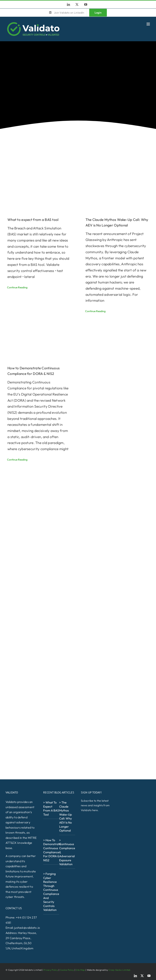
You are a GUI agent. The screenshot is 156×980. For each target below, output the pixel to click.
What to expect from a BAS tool (33, 220)
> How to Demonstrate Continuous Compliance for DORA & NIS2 (52, 850)
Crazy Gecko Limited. (120, 970)
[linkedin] (135, 976)
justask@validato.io (27, 928)
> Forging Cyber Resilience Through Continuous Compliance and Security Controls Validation (51, 892)
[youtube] (149, 976)
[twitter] (142, 976)
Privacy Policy (51, 970)
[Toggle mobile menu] (148, 24)
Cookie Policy (67, 970)
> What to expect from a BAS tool (51, 808)
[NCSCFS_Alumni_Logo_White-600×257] (54, 920)
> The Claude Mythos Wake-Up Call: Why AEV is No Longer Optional (65, 816)
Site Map (80, 970)
